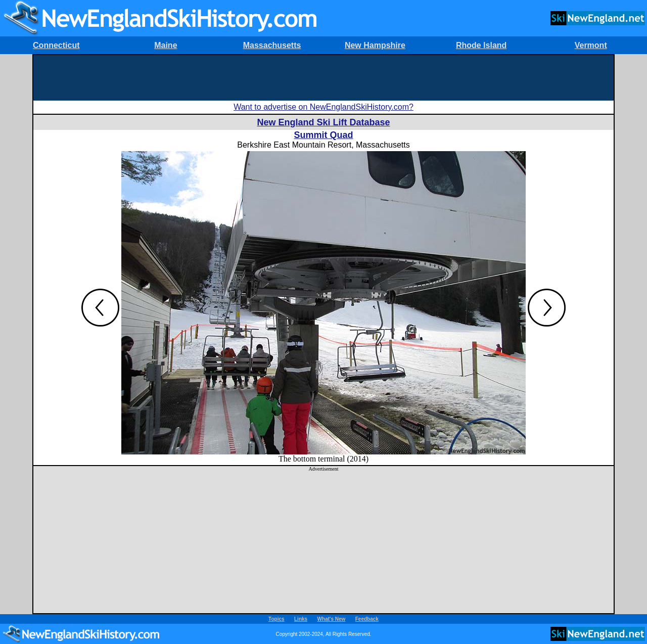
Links (301, 619)
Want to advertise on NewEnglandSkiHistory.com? (323, 107)
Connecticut (56, 45)
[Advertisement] (323, 78)
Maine (166, 45)
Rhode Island (481, 45)
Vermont (591, 45)
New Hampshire (375, 45)
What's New (332, 619)
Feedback (367, 619)
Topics (276, 619)
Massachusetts (272, 45)
